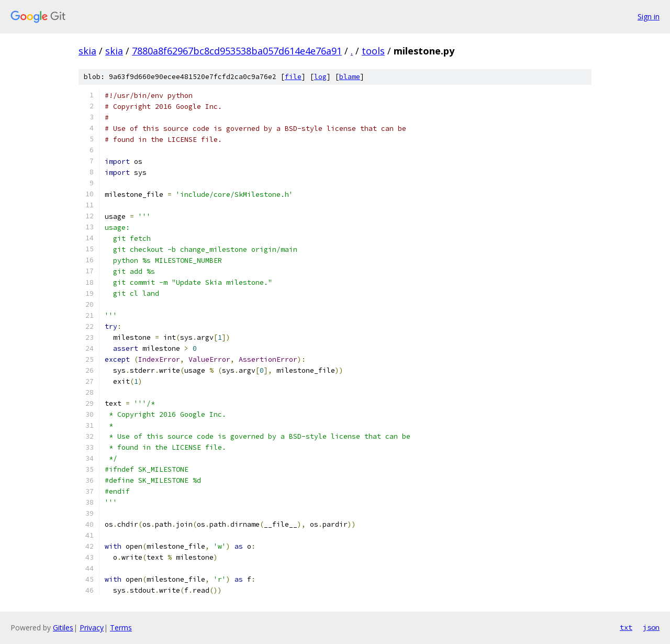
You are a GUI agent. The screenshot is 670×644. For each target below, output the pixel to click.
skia (87, 51)
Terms (121, 628)
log (320, 77)
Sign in (649, 16)
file (293, 77)
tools (373, 51)
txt (626, 627)
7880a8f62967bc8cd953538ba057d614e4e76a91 (237, 51)
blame (350, 77)
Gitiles (63, 628)
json (651, 627)
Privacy (92, 628)
